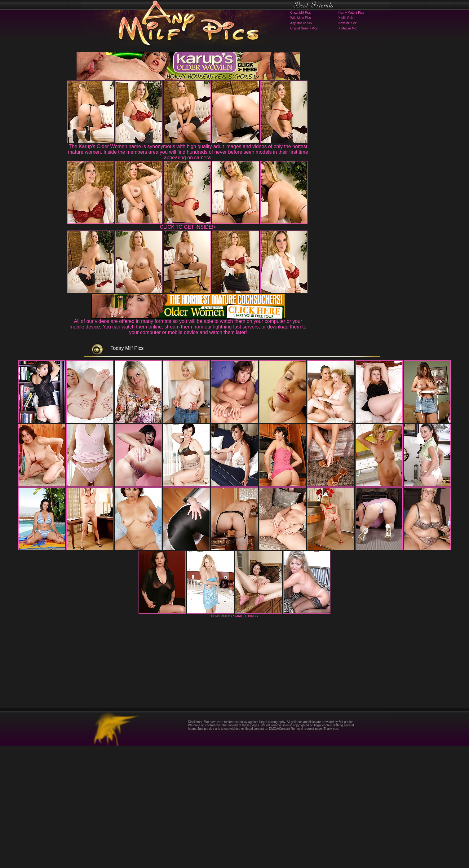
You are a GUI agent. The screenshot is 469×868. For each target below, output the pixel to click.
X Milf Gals (346, 18)
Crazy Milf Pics (301, 13)
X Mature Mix (348, 28)
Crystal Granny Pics (304, 28)
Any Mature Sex (301, 23)
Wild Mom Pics (301, 18)
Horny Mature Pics (351, 13)
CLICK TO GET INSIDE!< (188, 227)
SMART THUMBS (245, 739)
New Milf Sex (347, 23)
